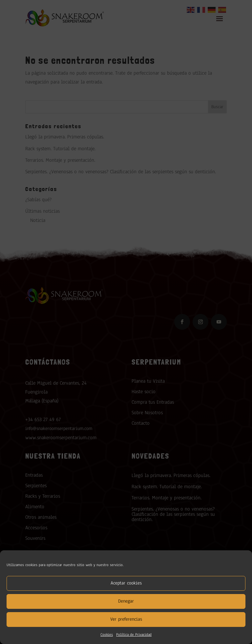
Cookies (107, 634)
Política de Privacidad (134, 634)
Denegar (126, 601)
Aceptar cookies (126, 583)
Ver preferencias (126, 619)
